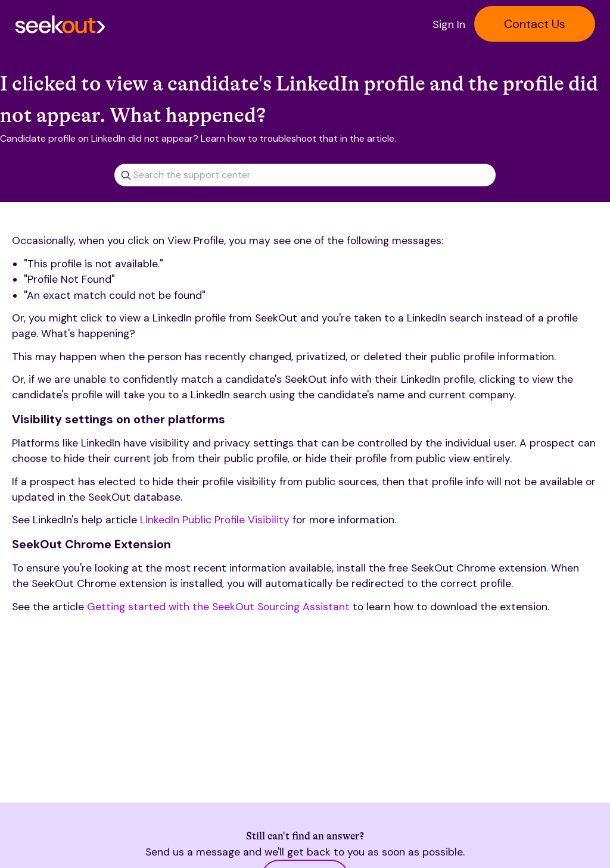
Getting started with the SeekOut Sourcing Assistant (218, 607)
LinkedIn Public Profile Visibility (215, 520)
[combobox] (305, 171)
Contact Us (535, 24)
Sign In (449, 24)
